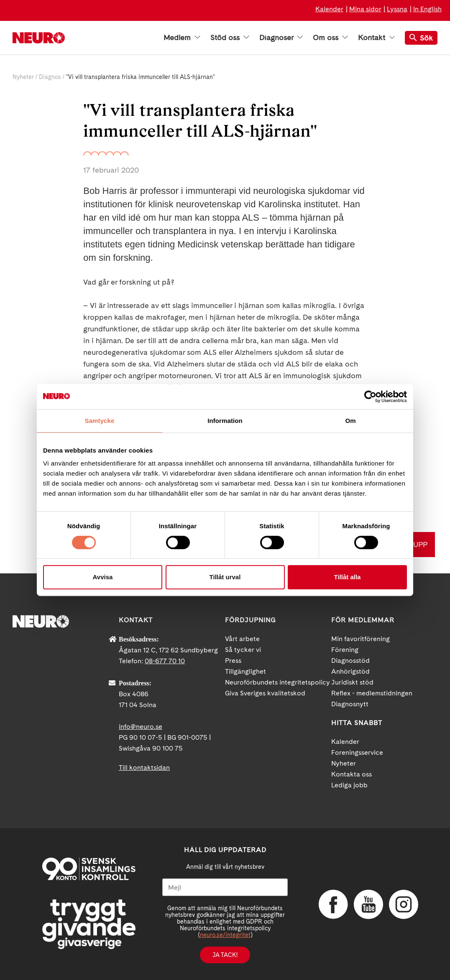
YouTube (368, 904)
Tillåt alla (348, 577)
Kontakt (376, 38)
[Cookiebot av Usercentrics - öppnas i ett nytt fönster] (370, 397)
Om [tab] (350, 421)
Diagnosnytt (350, 704)
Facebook (333, 904)
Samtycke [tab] (100, 421)
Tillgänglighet (245, 671)
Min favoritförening (361, 639)
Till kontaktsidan (144, 767)
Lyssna (397, 9)
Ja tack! (225, 955)
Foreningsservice (357, 752)
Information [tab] (225, 421)
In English (427, 9)
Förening (345, 650)
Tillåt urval (225, 577)
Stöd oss (230, 38)
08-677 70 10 (165, 661)
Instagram (404, 904)
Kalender (329, 9)
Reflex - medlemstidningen (372, 693)
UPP (420, 544)
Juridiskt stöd (352, 682)
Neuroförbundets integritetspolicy (277, 682)
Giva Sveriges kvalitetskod (265, 693)
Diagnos (50, 77)
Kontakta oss (352, 774)
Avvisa (103, 577)
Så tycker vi (243, 650)
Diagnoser (281, 38)
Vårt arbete (242, 639)
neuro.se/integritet (225, 935)
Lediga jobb (349, 785)
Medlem (182, 38)
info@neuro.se (141, 727)
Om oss (330, 38)
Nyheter (23, 77)
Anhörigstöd (350, 671)
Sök (421, 38)
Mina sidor (365, 9)
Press (233, 661)
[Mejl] (225, 887)
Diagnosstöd (350, 661)
